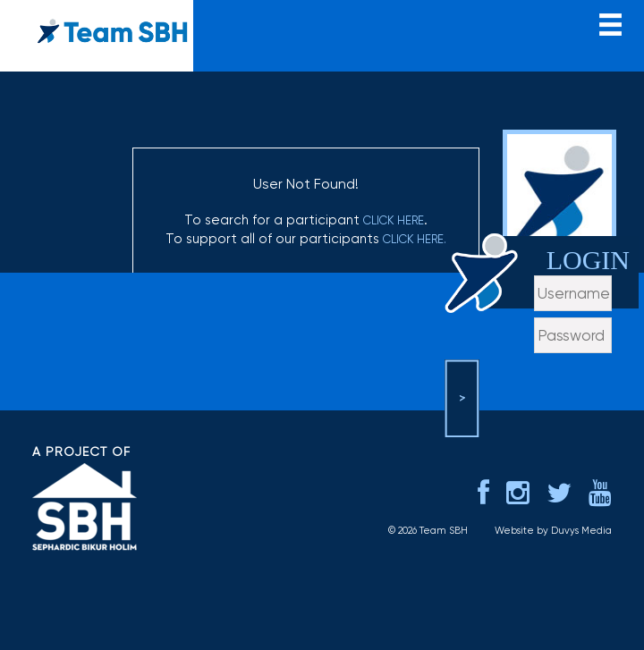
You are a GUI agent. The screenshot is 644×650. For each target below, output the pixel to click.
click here (394, 220)
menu (610, 23)
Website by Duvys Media (553, 531)
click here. (415, 239)
